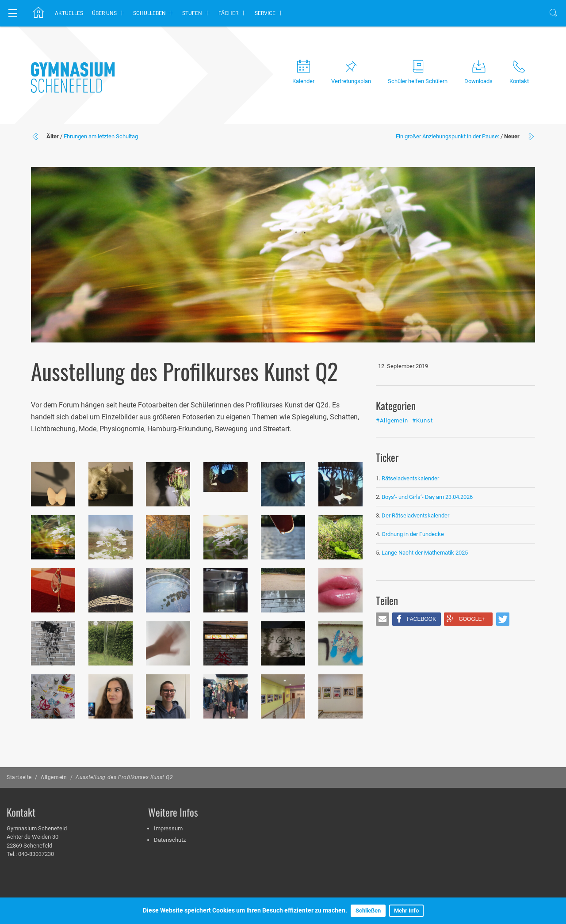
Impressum (168, 828)
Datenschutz (170, 840)
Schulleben (149, 13)
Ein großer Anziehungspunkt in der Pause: (447, 136)
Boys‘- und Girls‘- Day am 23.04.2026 (427, 497)
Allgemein (54, 777)
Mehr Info (406, 911)
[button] (382, 619)
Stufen (192, 13)
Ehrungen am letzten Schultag (101, 136)
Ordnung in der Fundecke (413, 534)
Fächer (228, 13)
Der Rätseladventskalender (415, 515)
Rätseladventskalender (410, 478)
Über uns (104, 13)
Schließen (368, 911)
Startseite (19, 777)
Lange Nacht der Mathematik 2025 (425, 553)
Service (265, 13)
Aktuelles (69, 13)
